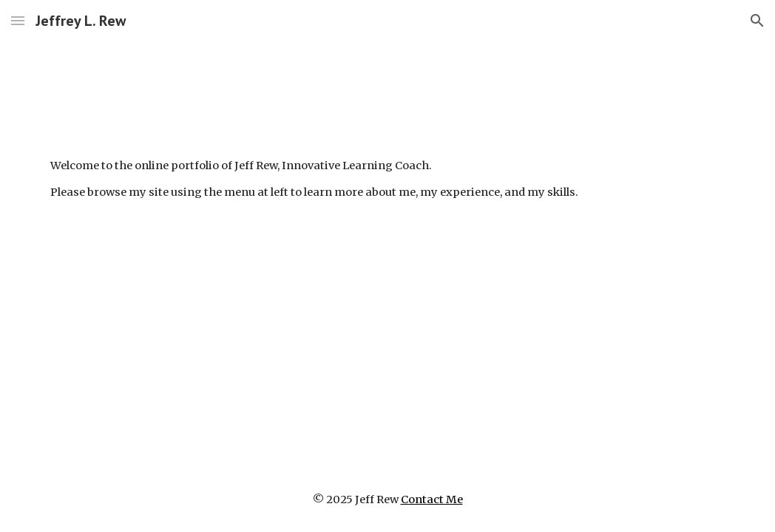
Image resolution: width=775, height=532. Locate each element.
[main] (387, 179)
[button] (18, 20)
